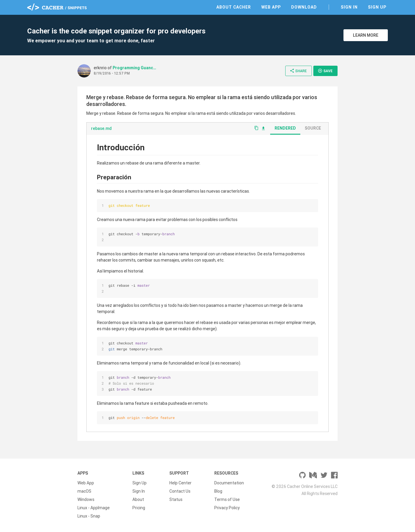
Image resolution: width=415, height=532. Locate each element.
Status (176, 499)
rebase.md (101, 128)
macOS (84, 491)
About (138, 499)
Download (304, 7)
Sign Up (377, 7)
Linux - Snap (89, 516)
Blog (218, 491)
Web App (271, 7)
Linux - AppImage (94, 508)
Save (325, 71)
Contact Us (180, 491)
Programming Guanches (135, 68)
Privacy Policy (227, 508)
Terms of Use (227, 499)
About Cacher (234, 7)
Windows (86, 499)
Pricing (139, 508)
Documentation (229, 483)
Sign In (349, 7)
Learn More (366, 35)
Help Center (180, 483)
